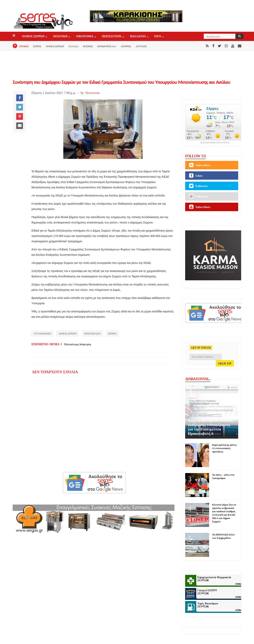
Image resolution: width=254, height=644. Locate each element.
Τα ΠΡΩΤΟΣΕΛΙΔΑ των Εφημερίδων (223, 536)
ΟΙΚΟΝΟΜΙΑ (85, 37)
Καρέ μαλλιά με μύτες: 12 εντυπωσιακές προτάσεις (225, 448)
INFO (158, 37)
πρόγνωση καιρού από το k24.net (215, 143)
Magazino (138, 37)
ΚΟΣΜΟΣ (88, 46)
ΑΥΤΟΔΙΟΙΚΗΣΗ (42, 334)
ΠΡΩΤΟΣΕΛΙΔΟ (92, 334)
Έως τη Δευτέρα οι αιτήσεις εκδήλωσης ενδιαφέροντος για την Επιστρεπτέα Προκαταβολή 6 (210, 427)
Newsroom (92, 93)
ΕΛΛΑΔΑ (74, 46)
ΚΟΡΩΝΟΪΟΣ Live (107, 46)
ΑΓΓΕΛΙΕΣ (141, 46)
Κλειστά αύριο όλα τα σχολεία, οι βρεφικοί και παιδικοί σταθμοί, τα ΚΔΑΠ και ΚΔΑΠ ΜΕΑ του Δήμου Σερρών (224, 513)
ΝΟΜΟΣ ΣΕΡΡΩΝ (34, 37)
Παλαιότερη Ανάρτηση (78, 344)
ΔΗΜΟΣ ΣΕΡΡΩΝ (68, 334)
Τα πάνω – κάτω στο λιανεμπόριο (223, 476)
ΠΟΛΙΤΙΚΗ (61, 37)
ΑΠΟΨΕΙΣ (126, 46)
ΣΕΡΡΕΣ (37, 46)
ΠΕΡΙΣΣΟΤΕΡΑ (112, 37)
